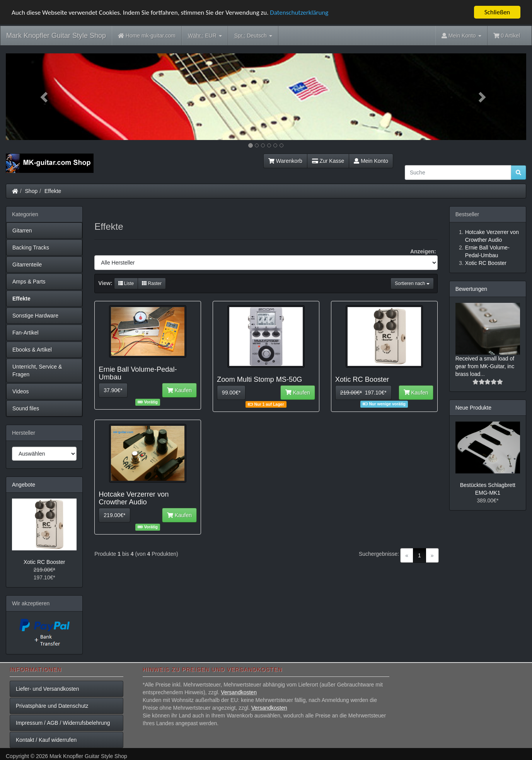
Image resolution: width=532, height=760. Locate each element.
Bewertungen (471, 289)
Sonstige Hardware (35, 316)
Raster (152, 284)
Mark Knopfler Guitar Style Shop (56, 36)
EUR (205, 36)
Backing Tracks (31, 248)
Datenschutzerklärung (299, 13)
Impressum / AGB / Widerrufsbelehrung (63, 723)
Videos (21, 391)
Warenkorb (285, 161)
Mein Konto (371, 161)
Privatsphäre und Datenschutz (52, 706)
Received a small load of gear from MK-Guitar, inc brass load (485, 366)
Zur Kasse (328, 161)
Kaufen (179, 390)
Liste (126, 284)
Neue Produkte (473, 408)
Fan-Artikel (26, 333)
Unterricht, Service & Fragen (37, 371)
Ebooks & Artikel (32, 350)
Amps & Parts (29, 282)
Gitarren (22, 231)
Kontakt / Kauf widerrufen (46, 740)
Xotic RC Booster (44, 562)
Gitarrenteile (27, 265)
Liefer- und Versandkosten (47, 689)
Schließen (497, 12)
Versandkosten (239, 692)
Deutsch (253, 36)
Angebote (24, 485)
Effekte (53, 191)
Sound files (26, 408)
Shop (32, 191)
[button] (45, 97)
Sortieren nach (412, 284)
